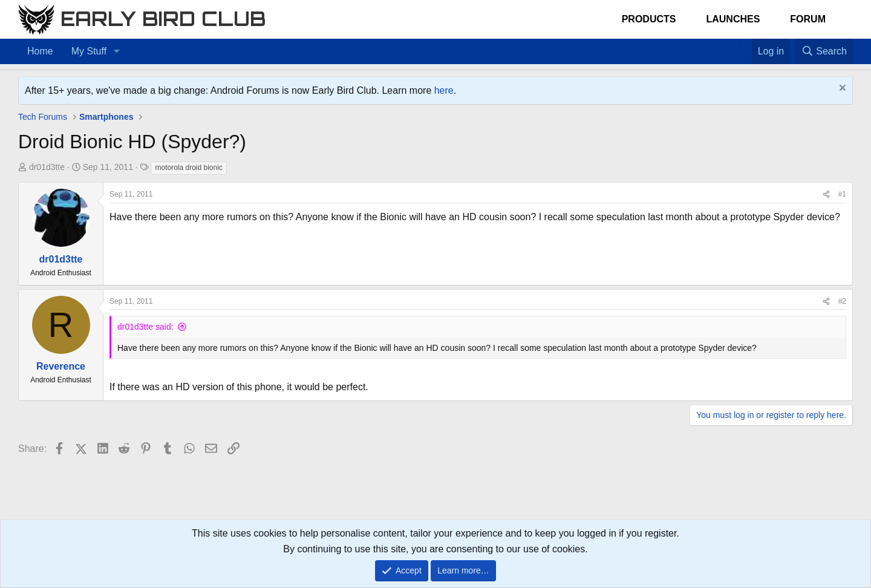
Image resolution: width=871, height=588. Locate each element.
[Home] (733, 44)
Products (649, 19)
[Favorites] (745, 44)
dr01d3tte (47, 167)
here (444, 90)
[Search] (824, 51)
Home (40, 51)
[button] (116, 51)
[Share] (826, 194)
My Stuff (89, 51)
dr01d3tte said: (145, 327)
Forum (808, 19)
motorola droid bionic (188, 168)
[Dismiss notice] (841, 89)
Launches (733, 19)
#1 (842, 194)
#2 (842, 301)
